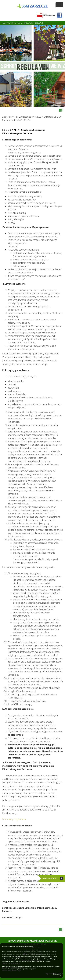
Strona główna (17, 23)
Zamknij (57, 974)
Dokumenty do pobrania (14, 819)
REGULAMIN (28, 23)
